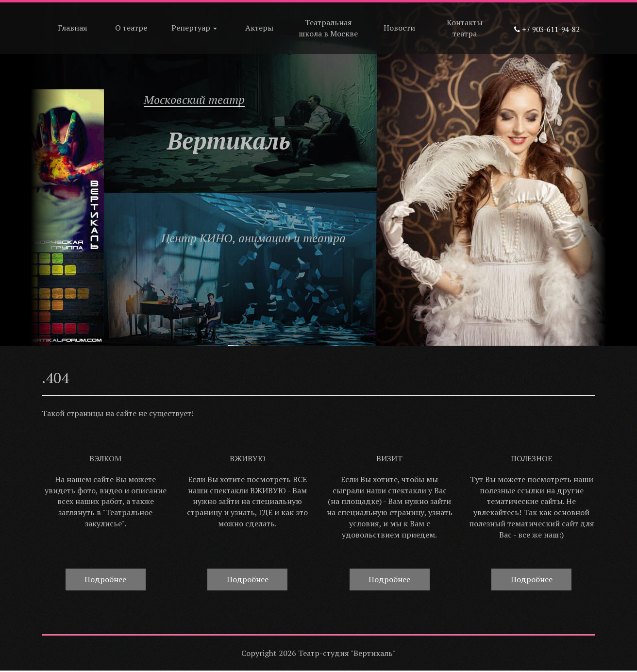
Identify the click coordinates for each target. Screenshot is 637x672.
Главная (73, 28)
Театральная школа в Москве (328, 28)
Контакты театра (465, 28)
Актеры (259, 28)
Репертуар (194, 28)
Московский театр (194, 100)
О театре (131, 28)
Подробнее (105, 579)
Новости (399, 28)
